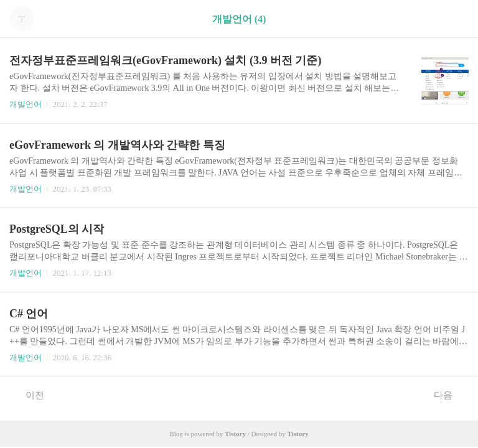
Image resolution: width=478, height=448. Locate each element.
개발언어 (26, 104)
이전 (28, 394)
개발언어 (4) (239, 19)
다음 (450, 394)
